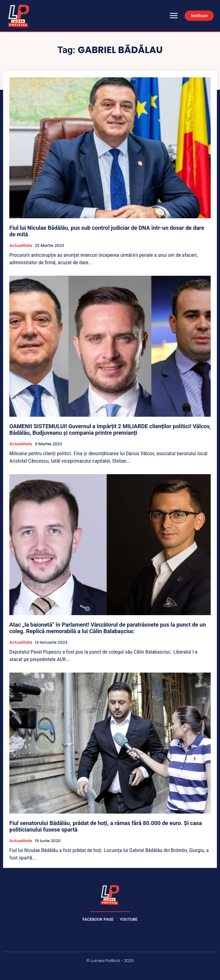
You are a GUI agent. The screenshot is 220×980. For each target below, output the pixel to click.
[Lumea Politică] (110, 894)
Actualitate (21, 246)
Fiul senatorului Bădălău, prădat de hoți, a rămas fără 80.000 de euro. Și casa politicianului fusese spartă (106, 826)
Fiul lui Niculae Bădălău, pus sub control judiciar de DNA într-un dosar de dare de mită (107, 231)
